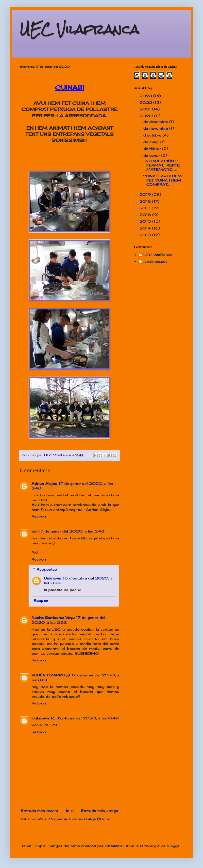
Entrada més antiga (100, 811)
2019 (146, 194)
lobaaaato (114, 846)
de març (152, 142)
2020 (147, 116)
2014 (146, 228)
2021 (146, 109)
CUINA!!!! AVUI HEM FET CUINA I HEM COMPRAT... (162, 180)
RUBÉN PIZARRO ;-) (51, 675)
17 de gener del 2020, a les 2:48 (72, 531)
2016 (146, 215)
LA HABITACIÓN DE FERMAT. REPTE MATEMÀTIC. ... (162, 165)
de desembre (156, 122)
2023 (146, 96)
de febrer (153, 148)
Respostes (47, 569)
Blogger (174, 846)
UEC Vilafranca (79, 29)
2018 (146, 201)
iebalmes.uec (155, 261)
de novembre (156, 128)
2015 (146, 221)
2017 (146, 208)
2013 (146, 235)
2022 (146, 102)
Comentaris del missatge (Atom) (79, 819)
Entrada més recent (40, 811)
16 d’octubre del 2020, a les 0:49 (85, 718)
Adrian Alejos (44, 483)
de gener (152, 155)
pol (34, 531)
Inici (70, 811)
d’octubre (153, 135)
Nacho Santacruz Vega (53, 617)
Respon (39, 516)
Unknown (53, 578)
